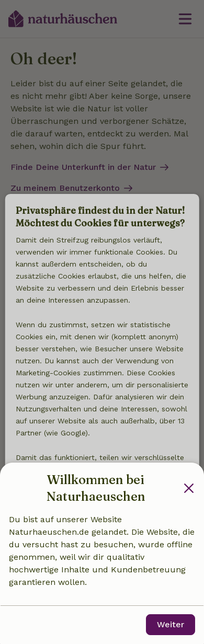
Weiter (171, 624)
